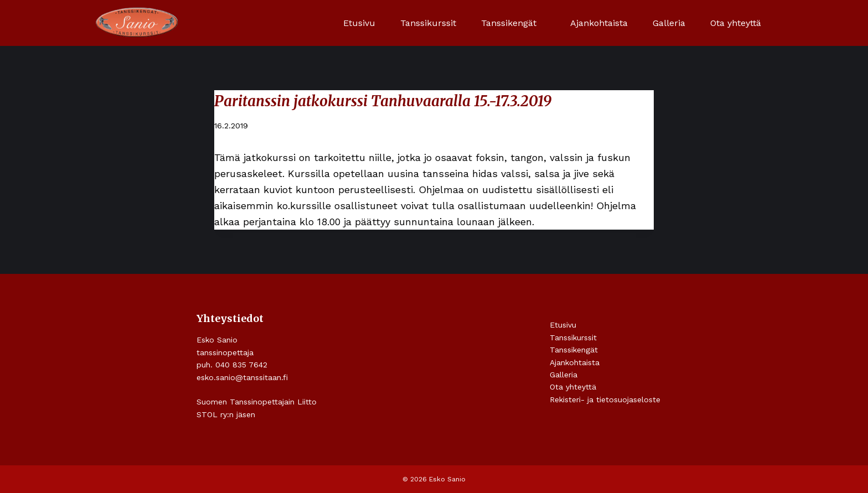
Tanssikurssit (428, 23)
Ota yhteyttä (736, 23)
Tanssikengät (574, 350)
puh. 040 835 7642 (232, 365)
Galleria (669, 23)
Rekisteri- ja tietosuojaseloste (605, 399)
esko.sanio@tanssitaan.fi (242, 377)
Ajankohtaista (599, 23)
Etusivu (359, 23)
